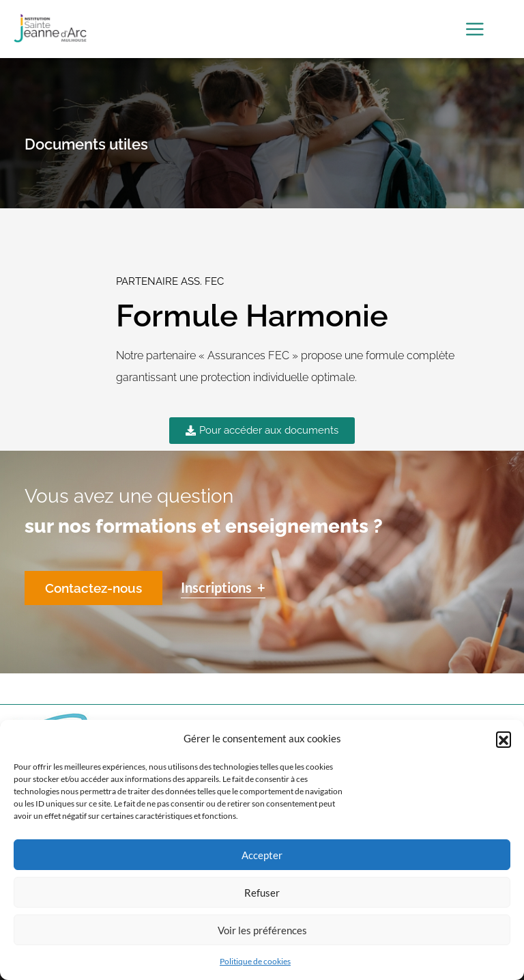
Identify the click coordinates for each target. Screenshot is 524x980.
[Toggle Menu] (477, 29)
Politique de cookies (255, 961)
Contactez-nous (93, 588)
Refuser (262, 893)
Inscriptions (223, 587)
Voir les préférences (262, 930)
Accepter (262, 855)
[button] (504, 739)
